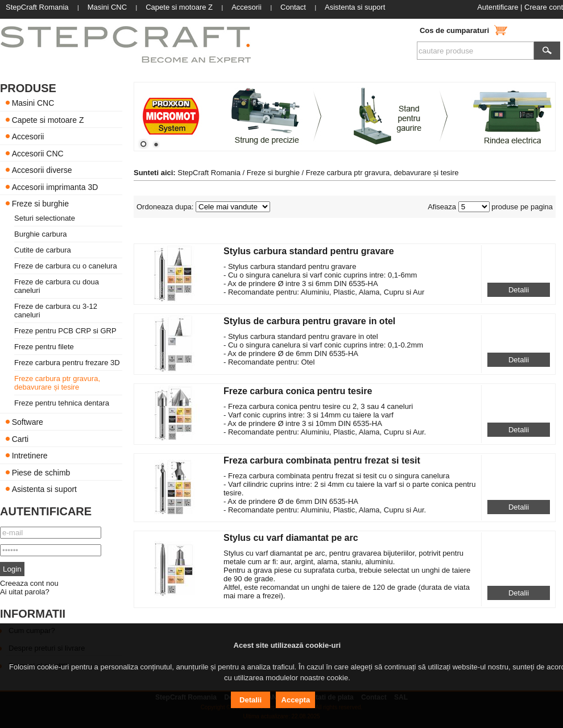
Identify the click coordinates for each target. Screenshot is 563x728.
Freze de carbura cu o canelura (66, 266)
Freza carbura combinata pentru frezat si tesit (322, 460)
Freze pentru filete (44, 347)
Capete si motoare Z (48, 119)
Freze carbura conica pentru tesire (298, 391)
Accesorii (28, 136)
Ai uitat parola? (25, 592)
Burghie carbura (41, 234)
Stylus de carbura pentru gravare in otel (309, 321)
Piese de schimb (41, 472)
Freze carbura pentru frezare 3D (67, 363)
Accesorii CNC (38, 153)
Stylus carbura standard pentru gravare (309, 251)
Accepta (296, 700)
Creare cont (544, 7)
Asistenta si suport (44, 489)
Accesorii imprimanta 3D (55, 187)
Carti (20, 439)
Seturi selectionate (45, 218)
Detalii (519, 290)
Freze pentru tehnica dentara (62, 403)
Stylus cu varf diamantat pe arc (291, 538)
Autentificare (498, 7)
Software (28, 422)
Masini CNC (33, 103)
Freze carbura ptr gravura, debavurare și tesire (57, 383)
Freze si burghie (40, 204)
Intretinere (30, 456)
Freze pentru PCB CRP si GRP (65, 331)
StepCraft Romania (209, 173)
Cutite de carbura (43, 250)
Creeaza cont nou (29, 583)
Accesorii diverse (42, 170)
